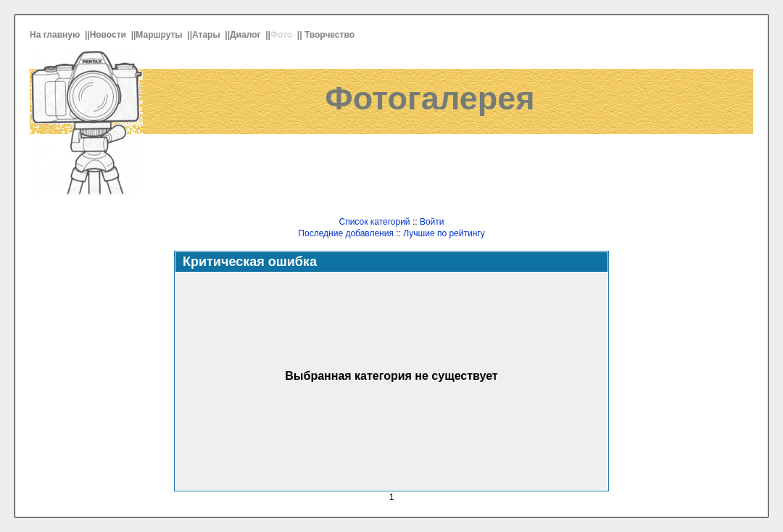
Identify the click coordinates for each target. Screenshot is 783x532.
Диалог (246, 35)
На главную (56, 35)
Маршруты (160, 35)
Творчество (331, 35)
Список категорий (374, 222)
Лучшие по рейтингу (444, 233)
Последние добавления (346, 233)
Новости (109, 35)
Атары (207, 35)
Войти (432, 222)
